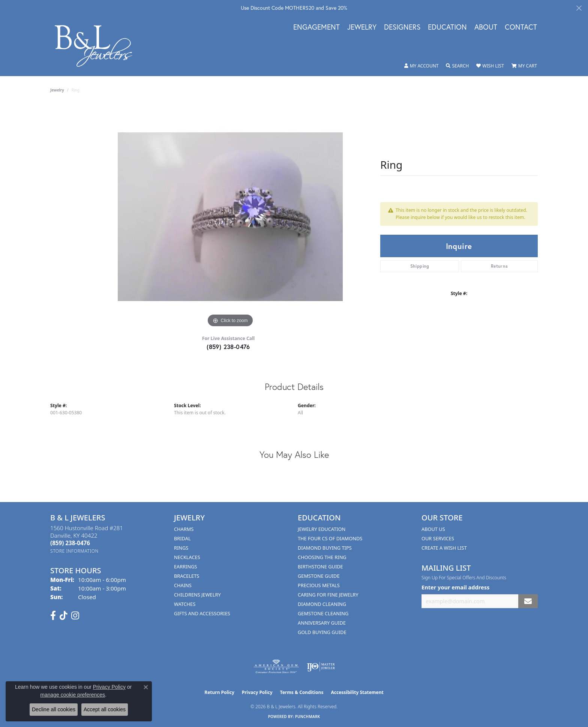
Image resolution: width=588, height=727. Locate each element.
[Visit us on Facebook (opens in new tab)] (53, 616)
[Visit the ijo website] (321, 667)
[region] (230, 217)
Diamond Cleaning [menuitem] (322, 604)
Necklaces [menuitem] (187, 557)
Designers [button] (402, 27)
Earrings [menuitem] (186, 567)
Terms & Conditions (302, 692)
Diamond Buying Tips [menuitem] (325, 548)
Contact (521, 27)
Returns (499, 266)
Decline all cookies (54, 709)
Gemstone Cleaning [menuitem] (323, 613)
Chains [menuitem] (183, 585)
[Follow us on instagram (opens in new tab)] (75, 616)
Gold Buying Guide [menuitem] (322, 632)
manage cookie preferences (73, 695)
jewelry (57, 90)
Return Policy (219, 692)
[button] (421, 66)
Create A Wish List (444, 548)
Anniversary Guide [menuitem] (322, 623)
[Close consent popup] (146, 687)
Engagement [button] (316, 27)
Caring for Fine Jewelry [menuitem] (328, 595)
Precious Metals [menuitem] (319, 585)
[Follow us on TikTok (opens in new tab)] (64, 616)
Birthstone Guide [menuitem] (320, 567)
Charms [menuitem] (184, 529)
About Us (433, 529)
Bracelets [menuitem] (187, 576)
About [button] (486, 27)
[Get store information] (74, 551)
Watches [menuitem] (185, 604)
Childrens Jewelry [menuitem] (197, 595)
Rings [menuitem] (181, 548)
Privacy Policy (257, 692)
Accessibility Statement (357, 692)
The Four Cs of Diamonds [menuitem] (330, 538)
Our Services (438, 538)
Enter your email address (455, 587)
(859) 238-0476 (228, 347)
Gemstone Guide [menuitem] (319, 576)
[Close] (579, 8)
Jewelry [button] (362, 27)
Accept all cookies (105, 709)
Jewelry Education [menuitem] (322, 529)
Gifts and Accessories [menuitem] (202, 613)
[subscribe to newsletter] (528, 601)
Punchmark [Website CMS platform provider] (308, 717)
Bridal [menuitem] (182, 538)
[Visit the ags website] (276, 667)
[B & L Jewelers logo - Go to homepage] (97, 46)
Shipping (420, 266)
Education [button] (447, 27)
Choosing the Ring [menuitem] (322, 557)
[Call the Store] (70, 543)
